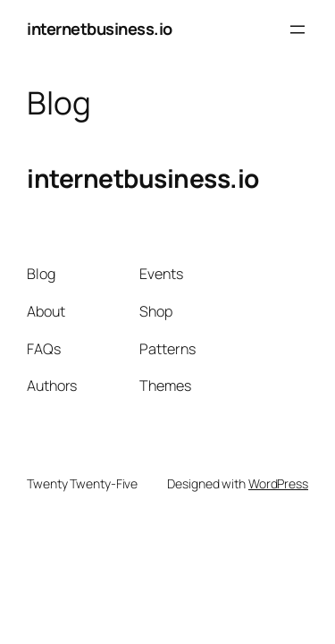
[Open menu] (297, 30)
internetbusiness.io (100, 29)
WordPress (278, 483)
